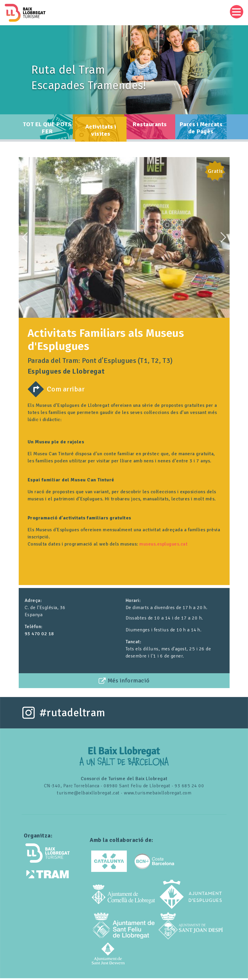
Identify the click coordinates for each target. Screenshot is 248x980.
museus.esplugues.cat (163, 546)
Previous (25, 239)
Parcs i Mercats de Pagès (201, 131)
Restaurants (150, 127)
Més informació (129, 682)
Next (223, 239)
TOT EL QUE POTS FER (47, 131)
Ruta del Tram (68, 70)
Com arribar (66, 391)
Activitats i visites (101, 133)
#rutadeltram (72, 715)
